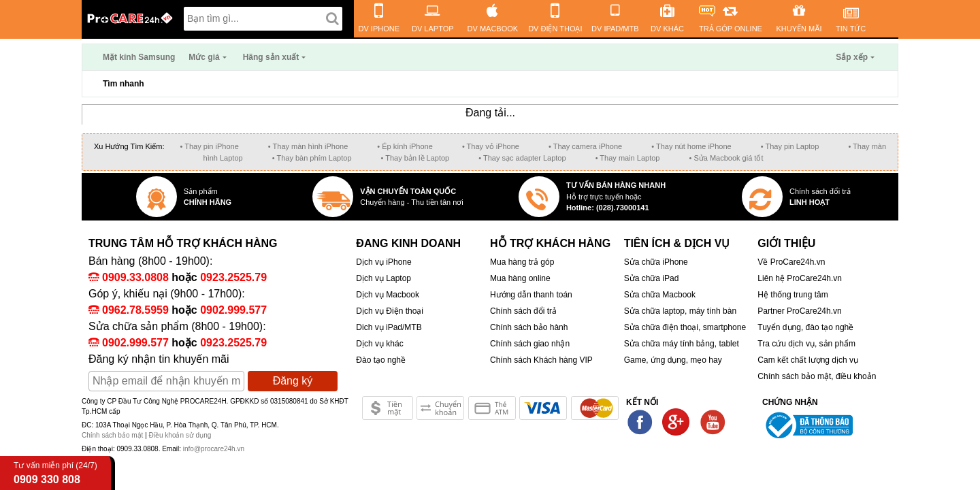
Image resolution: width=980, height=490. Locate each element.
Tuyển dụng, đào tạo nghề (805, 327)
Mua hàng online (520, 278)
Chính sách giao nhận (530, 344)
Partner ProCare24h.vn (799, 311)
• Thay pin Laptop (790, 146)
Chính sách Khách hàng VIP (541, 360)
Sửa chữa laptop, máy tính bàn (680, 311)
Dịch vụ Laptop (383, 278)
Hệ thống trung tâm (793, 295)
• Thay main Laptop (628, 158)
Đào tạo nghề (381, 360)
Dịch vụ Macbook (388, 295)
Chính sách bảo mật (113, 435)
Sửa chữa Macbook (660, 295)
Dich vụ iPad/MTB (389, 327)
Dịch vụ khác (379, 344)
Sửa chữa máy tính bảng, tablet (682, 344)
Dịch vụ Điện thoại (390, 311)
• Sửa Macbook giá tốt (726, 158)
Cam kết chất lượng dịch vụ (808, 360)
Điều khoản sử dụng (180, 435)
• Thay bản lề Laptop (415, 158)
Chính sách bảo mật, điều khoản (817, 376)
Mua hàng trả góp (522, 262)
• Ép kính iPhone (405, 146)
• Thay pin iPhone (210, 146)
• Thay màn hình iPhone (308, 146)
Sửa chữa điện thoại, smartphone (685, 327)
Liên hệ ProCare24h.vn (800, 278)
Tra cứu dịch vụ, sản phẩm (806, 344)
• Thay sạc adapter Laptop (522, 158)
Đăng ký (293, 381)
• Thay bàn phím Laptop (312, 158)
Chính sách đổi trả (523, 311)
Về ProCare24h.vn (791, 262)
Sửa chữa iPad (652, 278)
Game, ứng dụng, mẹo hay (673, 360)
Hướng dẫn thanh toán (531, 295)
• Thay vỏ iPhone (491, 146)
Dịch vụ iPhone (383, 262)
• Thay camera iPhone (585, 146)
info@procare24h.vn (214, 449)
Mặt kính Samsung (139, 57)
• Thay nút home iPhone (691, 146)
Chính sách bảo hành (529, 327)
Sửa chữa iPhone (656, 262)
